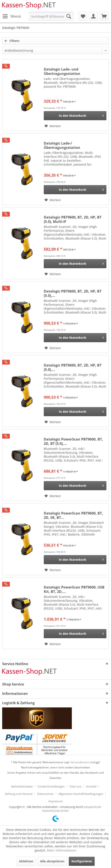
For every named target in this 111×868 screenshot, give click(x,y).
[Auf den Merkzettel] (53, 126)
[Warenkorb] (104, 16)
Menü (12, 16)
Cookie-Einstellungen (51, 786)
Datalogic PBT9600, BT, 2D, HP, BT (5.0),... (73, 293)
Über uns (75, 786)
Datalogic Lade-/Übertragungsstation (62, 145)
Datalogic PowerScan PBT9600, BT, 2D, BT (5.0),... (73, 441)
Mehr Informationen (62, 850)
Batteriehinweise (22, 786)
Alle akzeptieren (52, 861)
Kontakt (91, 786)
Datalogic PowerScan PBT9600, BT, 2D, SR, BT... (73, 515)
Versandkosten (80, 762)
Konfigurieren (82, 861)
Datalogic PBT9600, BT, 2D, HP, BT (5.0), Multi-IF (73, 219)
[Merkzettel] (83, 16)
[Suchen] (69, 16)
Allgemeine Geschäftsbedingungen (81, 794)
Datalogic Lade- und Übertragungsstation (62, 71)
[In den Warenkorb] (75, 116)
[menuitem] (12, 16)
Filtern (12, 41)
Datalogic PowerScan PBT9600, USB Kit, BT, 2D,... (74, 589)
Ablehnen (26, 861)
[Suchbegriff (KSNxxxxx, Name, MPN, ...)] (51, 16)
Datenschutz (45, 794)
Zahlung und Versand (19, 794)
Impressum (55, 801)
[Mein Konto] (93, 16)
